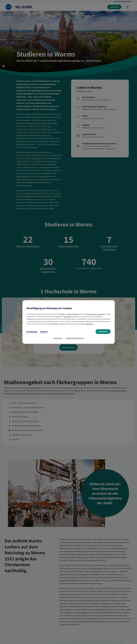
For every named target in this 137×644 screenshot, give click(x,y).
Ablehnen (44, 332)
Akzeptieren (103, 332)
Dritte (70, 314)
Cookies (75, 314)
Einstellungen (32, 332)
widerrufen (89, 324)
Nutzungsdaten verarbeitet (96, 314)
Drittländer (68, 317)
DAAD (62, 314)
